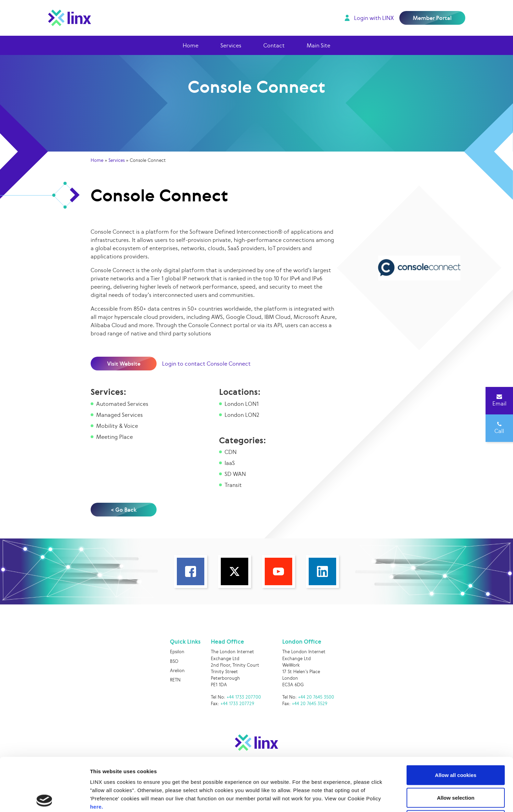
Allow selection (455, 744)
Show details (360, 798)
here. (96, 753)
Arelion (177, 671)
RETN (175, 680)
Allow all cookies (456, 722)
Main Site (318, 45)
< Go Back (124, 510)
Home (191, 45)
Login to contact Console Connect (206, 364)
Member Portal (432, 18)
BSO (174, 661)
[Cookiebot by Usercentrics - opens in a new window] (44, 799)
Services (231, 45)
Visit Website (124, 364)
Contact (274, 45)
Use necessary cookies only (456, 767)
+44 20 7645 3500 (316, 697)
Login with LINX (374, 18)
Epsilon (177, 652)
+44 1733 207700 (244, 697)
